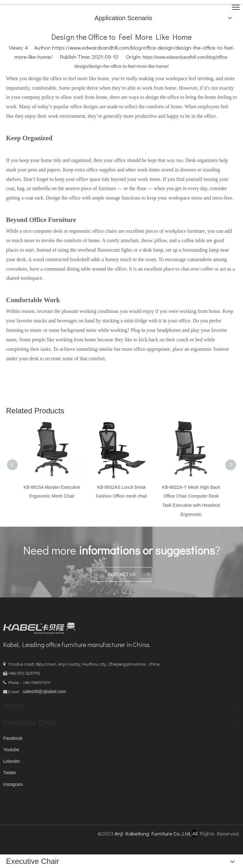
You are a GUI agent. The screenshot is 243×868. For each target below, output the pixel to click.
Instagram (13, 784)
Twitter (10, 773)
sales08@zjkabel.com (44, 691)
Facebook (13, 738)
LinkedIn (12, 761)
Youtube (11, 750)
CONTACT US (121, 574)
